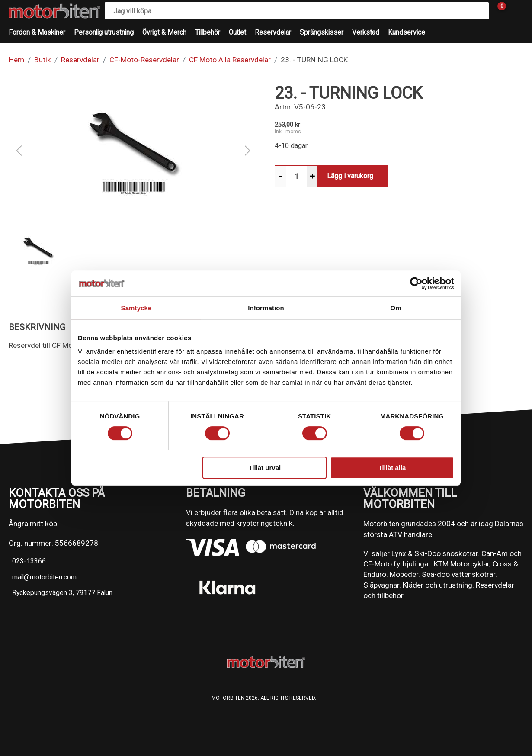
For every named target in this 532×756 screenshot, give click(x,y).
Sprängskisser (322, 32)
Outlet (237, 32)
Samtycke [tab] (136, 308)
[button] (133, 151)
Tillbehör (208, 32)
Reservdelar (273, 32)
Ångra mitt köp (33, 524)
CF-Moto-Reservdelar (144, 60)
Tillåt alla (392, 468)
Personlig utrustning (104, 32)
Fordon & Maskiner (37, 32)
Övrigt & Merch (164, 32)
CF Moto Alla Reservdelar (230, 60)
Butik (43, 60)
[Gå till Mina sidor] (515, 11)
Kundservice (407, 32)
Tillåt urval (264, 468)
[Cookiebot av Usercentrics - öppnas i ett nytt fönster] (416, 283)
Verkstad (366, 32)
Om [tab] (396, 308)
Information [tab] (266, 308)
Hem (16, 60)
